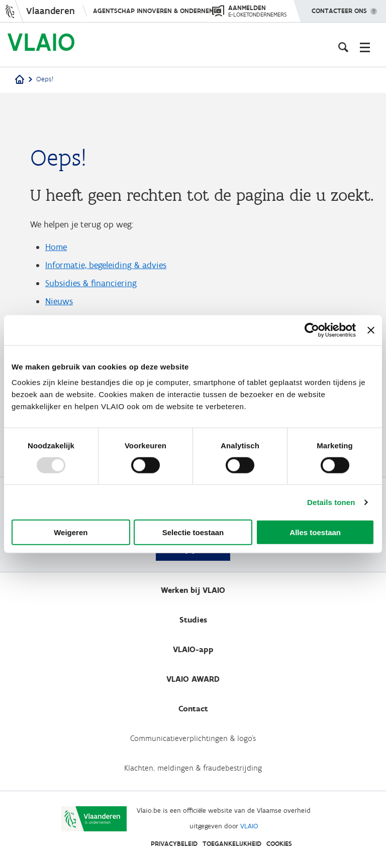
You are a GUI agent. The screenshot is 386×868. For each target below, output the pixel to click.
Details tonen (331, 502)
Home (56, 247)
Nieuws (59, 301)
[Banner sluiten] (371, 330)
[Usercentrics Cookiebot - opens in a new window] (312, 330)
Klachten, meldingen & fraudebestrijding (193, 768)
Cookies (279, 844)
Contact (193, 709)
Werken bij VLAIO (193, 590)
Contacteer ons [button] (339, 8)
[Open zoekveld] (343, 47)
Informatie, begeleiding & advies (106, 265)
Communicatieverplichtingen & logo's (193, 738)
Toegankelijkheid (232, 844)
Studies (193, 620)
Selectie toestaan (193, 532)
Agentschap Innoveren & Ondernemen (157, 11)
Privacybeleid (174, 844)
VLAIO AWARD (193, 679)
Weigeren (71, 532)
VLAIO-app (193, 649)
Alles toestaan (315, 532)
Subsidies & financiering (91, 283)
